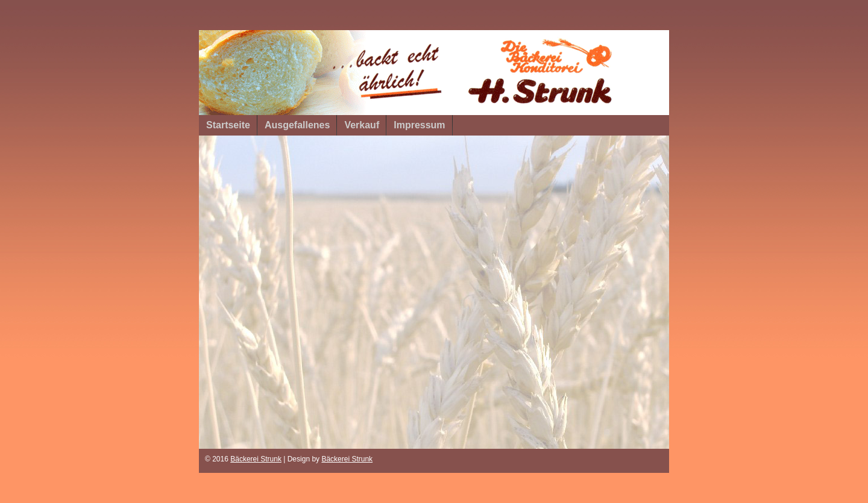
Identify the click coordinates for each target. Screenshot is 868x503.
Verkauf (362, 125)
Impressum (419, 125)
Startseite (228, 125)
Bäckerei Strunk (256, 459)
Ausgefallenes (297, 125)
